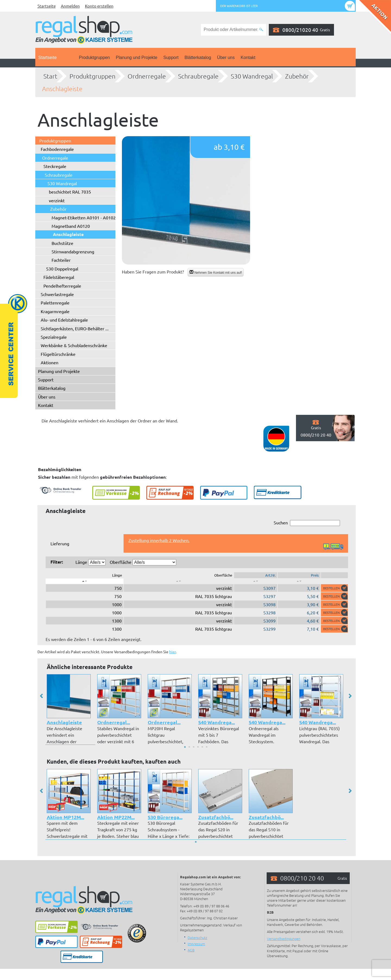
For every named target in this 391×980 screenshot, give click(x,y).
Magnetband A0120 (71, 226)
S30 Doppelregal (62, 269)
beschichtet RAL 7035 (70, 192)
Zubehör (297, 76)
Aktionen (50, 362)
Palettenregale (55, 303)
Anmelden (70, 6)
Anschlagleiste (62, 89)
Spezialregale (54, 337)
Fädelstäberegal (59, 277)
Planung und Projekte (136, 57)
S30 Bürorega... (165, 817)
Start (50, 76)
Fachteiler (61, 260)
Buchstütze (62, 243)
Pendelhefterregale (62, 286)
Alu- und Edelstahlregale (64, 320)
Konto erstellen (99, 6)
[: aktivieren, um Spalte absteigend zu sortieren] (85, 581)
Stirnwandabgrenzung (73, 251)
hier (172, 652)
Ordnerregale (147, 76)
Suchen (307, 523)
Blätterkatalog (198, 57)
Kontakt (248, 57)
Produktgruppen (94, 57)
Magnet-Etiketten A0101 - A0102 (84, 217)
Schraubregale (198, 76)
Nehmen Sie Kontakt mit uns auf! (216, 272)
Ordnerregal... (114, 722)
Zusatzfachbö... (216, 817)
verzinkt (57, 200)
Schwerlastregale (57, 294)
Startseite (47, 6)
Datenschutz (197, 937)
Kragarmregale (55, 311)
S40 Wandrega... (217, 722)
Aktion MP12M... (65, 817)
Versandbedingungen (284, 939)
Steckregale (55, 166)
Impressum (196, 944)
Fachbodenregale (57, 149)
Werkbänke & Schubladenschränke (74, 345)
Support (171, 57)
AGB (191, 950)
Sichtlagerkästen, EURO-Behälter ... (75, 328)
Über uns (226, 57)
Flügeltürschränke (58, 354)
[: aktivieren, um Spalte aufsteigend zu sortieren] (179, 581)
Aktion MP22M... (116, 817)
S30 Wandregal (252, 76)
